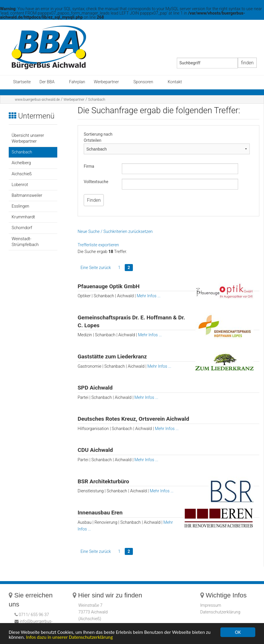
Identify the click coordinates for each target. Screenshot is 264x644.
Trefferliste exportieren (98, 245)
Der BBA (47, 82)
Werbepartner (106, 82)
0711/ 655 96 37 (33, 615)
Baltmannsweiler (27, 195)
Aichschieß (22, 174)
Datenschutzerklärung (220, 612)
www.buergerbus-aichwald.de (37, 100)
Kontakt (175, 82)
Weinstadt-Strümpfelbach (25, 242)
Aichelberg (21, 163)
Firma (89, 166)
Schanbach (97, 100)
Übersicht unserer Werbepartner (28, 138)
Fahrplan (77, 82)
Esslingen (20, 206)
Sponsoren (143, 82)
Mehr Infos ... (149, 296)
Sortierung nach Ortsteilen (98, 137)
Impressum (211, 605)
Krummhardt (23, 217)
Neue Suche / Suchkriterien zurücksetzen (115, 232)
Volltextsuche (96, 182)
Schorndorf (22, 228)
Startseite (22, 82)
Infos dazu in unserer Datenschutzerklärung (70, 637)
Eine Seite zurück (96, 268)
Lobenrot (20, 185)
